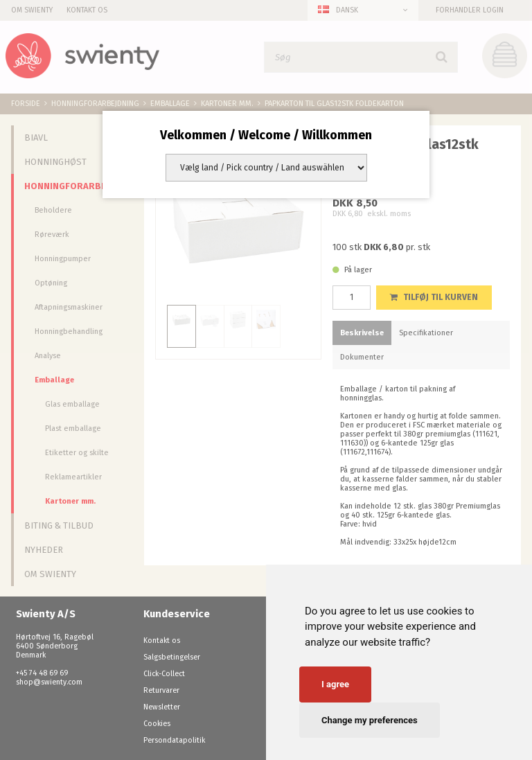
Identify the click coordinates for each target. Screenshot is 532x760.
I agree (335, 684)
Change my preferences (370, 720)
